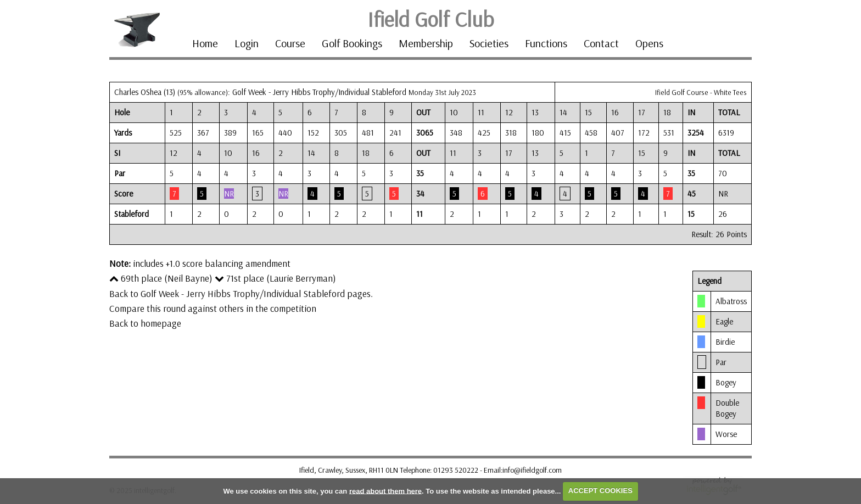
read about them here (385, 491)
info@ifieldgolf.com (532, 470)
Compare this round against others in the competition (213, 308)
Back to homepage (145, 323)
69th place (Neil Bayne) (161, 278)
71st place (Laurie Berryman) (275, 278)
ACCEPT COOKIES (600, 491)
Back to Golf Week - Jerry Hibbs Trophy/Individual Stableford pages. (241, 293)
